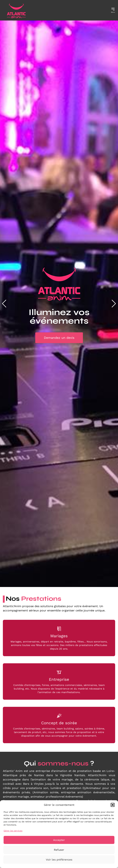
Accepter (59, 840)
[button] (113, 805)
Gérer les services (13, 831)
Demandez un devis (59, 338)
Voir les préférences (59, 860)
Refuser (59, 850)
